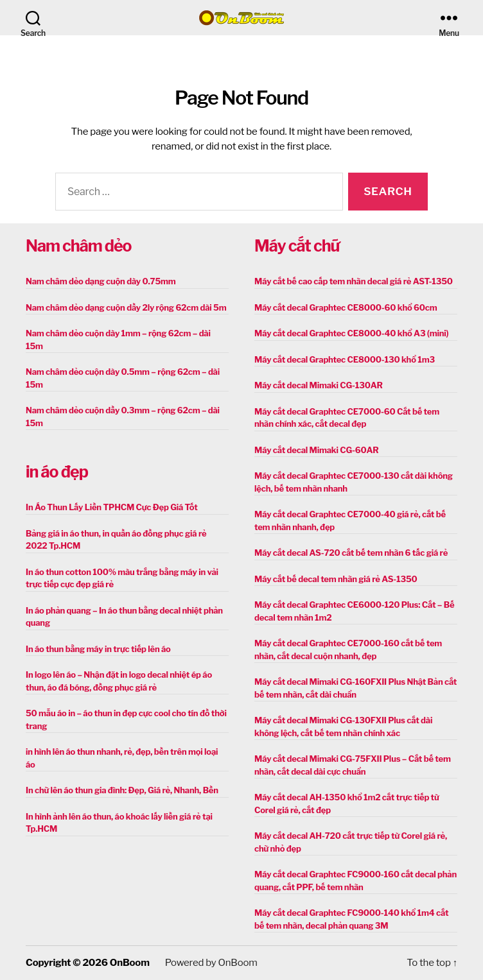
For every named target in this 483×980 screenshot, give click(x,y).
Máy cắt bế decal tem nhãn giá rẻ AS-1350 (336, 579)
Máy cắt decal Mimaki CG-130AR (319, 385)
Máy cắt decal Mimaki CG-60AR (317, 450)
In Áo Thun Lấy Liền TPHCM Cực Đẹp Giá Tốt (112, 507)
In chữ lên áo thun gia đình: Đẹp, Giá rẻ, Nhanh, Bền (122, 790)
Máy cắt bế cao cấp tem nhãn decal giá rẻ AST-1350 (354, 281)
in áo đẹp (57, 472)
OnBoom (130, 963)
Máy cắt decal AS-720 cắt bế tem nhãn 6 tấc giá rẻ (351, 553)
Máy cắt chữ (297, 246)
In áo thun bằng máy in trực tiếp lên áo (98, 649)
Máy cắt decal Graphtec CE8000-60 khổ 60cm (346, 307)
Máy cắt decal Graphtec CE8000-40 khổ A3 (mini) (351, 333)
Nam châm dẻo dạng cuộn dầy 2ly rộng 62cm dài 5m (126, 307)
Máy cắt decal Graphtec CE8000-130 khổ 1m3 (345, 359)
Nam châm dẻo (78, 246)
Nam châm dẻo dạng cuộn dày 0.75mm (101, 281)
